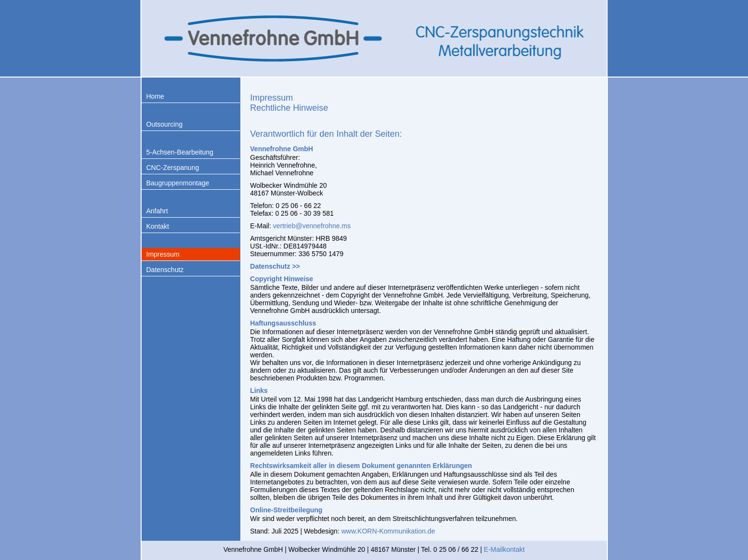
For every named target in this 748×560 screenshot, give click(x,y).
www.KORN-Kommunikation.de (388, 531)
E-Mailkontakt (505, 549)
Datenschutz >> (275, 266)
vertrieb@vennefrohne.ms (312, 226)
